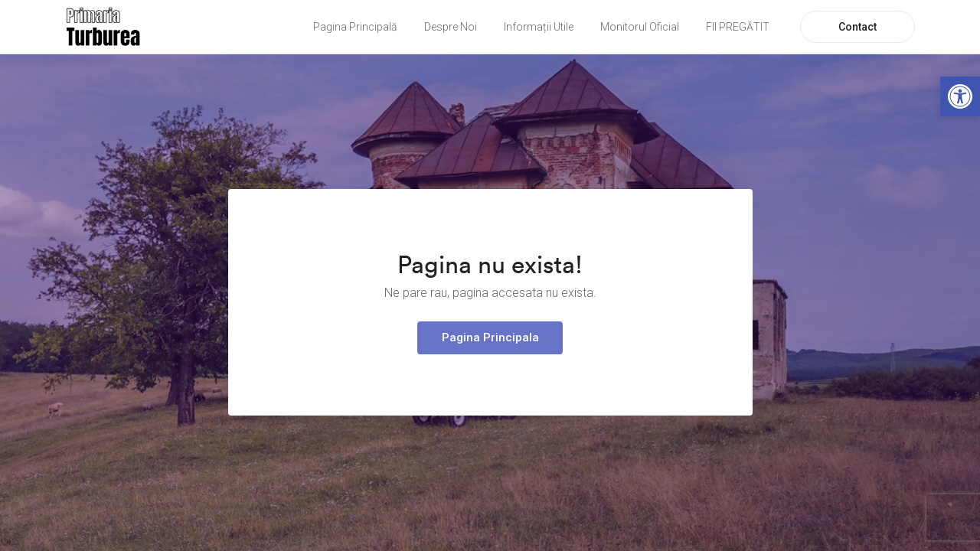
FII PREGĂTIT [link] (738, 27)
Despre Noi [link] (451, 27)
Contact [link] (857, 27)
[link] (960, 96)
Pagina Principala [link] (490, 337)
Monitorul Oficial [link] (640, 27)
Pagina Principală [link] (355, 27)
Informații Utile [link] (539, 27)
